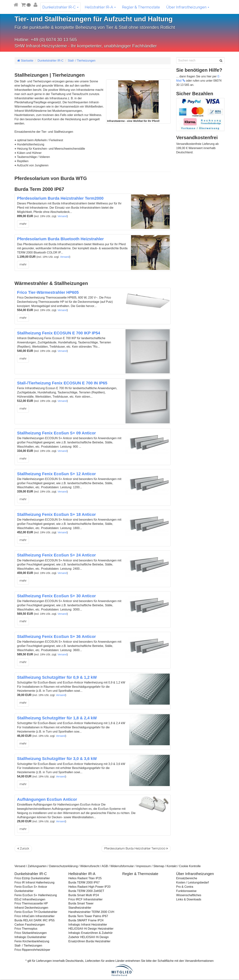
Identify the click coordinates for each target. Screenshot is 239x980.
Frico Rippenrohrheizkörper (32, 950)
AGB (105, 866)
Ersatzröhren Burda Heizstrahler (89, 941)
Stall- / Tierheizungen (82, 61)
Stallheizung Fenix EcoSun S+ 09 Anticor (57, 433)
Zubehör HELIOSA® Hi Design (89, 937)
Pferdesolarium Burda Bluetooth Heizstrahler (61, 239)
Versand (62, 216)
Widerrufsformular (122, 866)
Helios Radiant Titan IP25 (85, 878)
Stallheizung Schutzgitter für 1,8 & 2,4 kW (57, 718)
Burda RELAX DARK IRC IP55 (35, 920)
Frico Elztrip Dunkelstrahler (32, 878)
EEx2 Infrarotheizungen (30, 899)
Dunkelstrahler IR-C (60, 7)
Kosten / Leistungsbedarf (192, 882)
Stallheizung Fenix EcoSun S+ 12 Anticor (57, 474)
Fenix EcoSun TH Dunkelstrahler (36, 912)
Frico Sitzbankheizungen (31, 933)
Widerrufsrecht (90, 866)
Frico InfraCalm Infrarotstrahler (35, 916)
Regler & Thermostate (141, 7)
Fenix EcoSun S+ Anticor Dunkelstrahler (31, 889)
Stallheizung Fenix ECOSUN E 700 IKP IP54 (59, 333)
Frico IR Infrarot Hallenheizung (35, 882)
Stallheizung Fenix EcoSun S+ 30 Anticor (57, 596)
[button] (26, 5)
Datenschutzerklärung (63, 866)
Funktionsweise (186, 891)
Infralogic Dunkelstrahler (30, 937)
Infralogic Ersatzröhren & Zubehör (90, 933)
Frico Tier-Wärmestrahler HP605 (48, 292)
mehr (23, 224)
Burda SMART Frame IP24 (86, 920)
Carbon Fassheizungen (30, 925)
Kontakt (172, 866)
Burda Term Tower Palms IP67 (88, 916)
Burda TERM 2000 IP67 (84, 882)
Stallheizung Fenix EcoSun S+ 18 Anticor (57, 514)
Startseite (25, 61)
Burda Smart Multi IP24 (84, 895)
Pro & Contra (185, 887)
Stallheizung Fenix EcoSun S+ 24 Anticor (57, 555)
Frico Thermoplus (26, 929)
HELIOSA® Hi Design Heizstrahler (91, 929)
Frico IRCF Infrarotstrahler (86, 899)
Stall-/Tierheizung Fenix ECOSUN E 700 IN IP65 (62, 383)
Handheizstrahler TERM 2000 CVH (91, 912)
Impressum (143, 866)
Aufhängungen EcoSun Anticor (47, 799)
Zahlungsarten (37, 866)
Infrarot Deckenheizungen (31, 908)
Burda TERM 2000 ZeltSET (86, 891)
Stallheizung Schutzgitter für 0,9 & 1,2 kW (57, 677)
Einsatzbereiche (187, 878)
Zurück (23, 848)
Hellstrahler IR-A (100, 7)
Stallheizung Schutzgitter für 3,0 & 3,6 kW (57, 759)
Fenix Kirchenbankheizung (32, 941)
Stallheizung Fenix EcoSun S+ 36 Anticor (57, 637)
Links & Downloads (189, 899)
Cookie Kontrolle (190, 866)
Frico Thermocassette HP (31, 903)
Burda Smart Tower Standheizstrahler (81, 906)
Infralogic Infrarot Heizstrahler (88, 925)
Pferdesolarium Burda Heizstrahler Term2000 (60, 198)
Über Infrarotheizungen (188, 7)
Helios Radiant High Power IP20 (89, 887)
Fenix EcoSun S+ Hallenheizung (36, 895)
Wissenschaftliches (189, 895)
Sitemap (159, 866)
